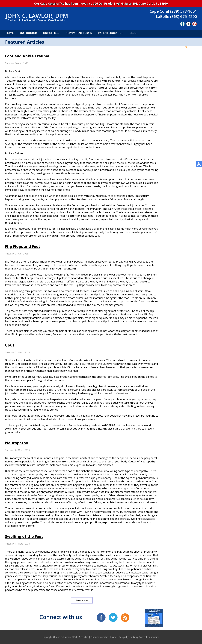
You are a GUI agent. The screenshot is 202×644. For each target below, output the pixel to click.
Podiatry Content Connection (145, 637)
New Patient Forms (79, 33)
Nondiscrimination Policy (103, 637)
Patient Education (111, 33)
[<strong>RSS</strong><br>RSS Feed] (186, 47)
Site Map (84, 637)
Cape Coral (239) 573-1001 (173, 11)
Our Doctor (28, 33)
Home (10, 33)
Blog (133, 33)
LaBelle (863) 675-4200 (176, 16)
